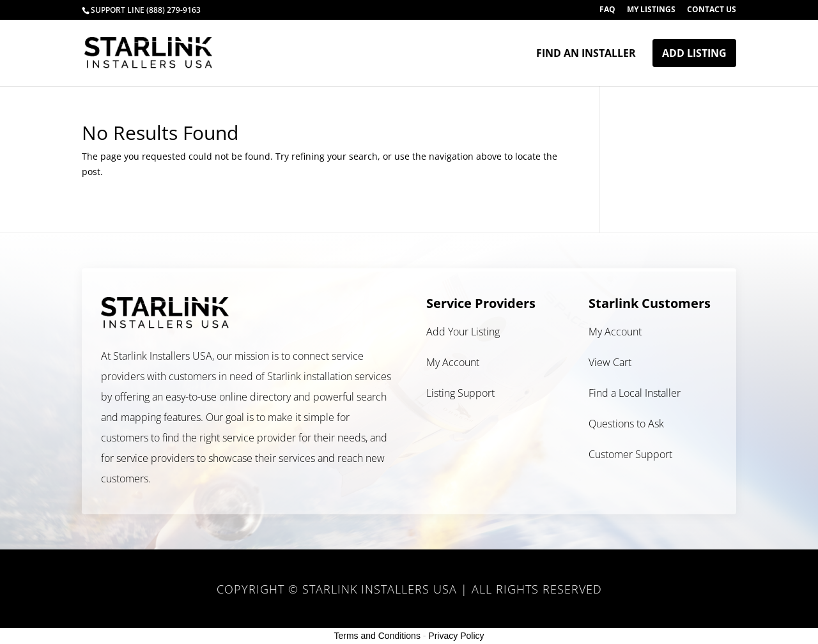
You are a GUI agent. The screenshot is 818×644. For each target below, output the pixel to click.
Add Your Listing (463, 332)
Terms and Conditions (377, 636)
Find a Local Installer (635, 393)
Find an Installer (586, 54)
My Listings (651, 10)
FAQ (607, 10)
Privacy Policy (456, 636)
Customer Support (630, 454)
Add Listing (694, 53)
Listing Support (460, 393)
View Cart (610, 362)
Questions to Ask (626, 424)
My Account (453, 362)
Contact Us (712, 10)
